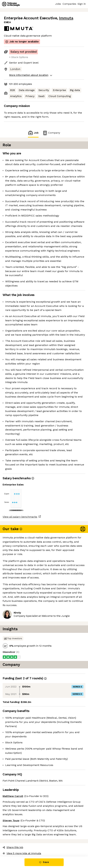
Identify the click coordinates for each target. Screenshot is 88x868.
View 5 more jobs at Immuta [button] (22, 853)
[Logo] (11, 4)
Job (33, 133)
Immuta (66, 18)
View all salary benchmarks (20, 517)
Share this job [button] (13, 847)
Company (51, 133)
